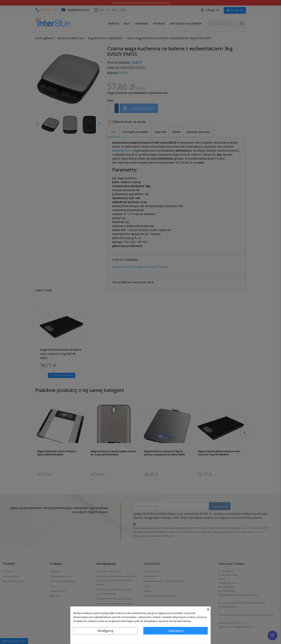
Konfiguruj (106, 631)
